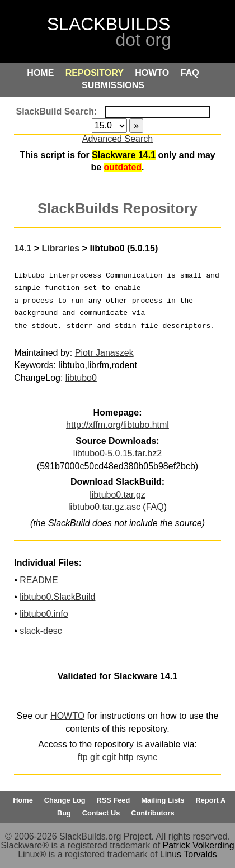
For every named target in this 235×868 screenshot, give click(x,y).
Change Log (65, 800)
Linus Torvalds (189, 854)
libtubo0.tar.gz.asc (104, 507)
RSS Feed (114, 800)
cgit (109, 757)
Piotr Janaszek (104, 353)
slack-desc (41, 631)
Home (23, 800)
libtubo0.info (44, 614)
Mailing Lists (163, 800)
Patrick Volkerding (199, 845)
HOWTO (67, 716)
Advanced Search (117, 139)
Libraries (61, 248)
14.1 (23, 248)
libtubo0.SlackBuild (57, 597)
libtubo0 (81, 378)
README (39, 580)
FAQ (155, 507)
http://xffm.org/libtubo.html (117, 425)
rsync (147, 757)
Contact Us (101, 813)
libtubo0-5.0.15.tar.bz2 (117, 453)
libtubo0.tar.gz (117, 495)
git (95, 757)
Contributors (152, 813)
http (126, 757)
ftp (83, 757)
